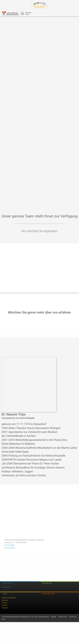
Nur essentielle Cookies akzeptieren (39, 34)
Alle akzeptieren (40, 22)
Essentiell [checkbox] (21, 17)
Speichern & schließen (39, 28)
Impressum (51, 43)
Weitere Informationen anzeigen (39, 38)
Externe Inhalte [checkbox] (33, 17)
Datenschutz (59, 43)
